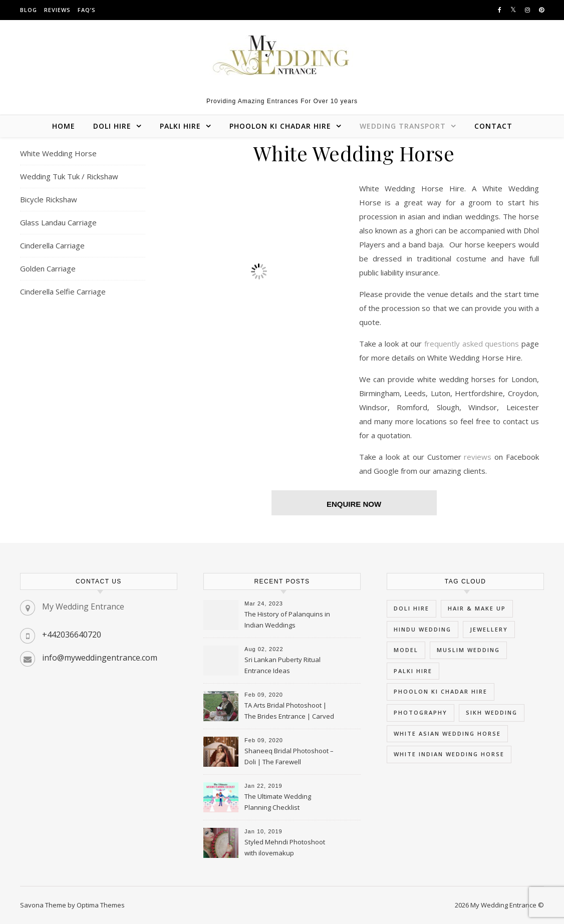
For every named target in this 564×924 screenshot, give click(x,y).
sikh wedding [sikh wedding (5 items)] (492, 712)
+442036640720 (72, 635)
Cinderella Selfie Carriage (63, 291)
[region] (259, 271)
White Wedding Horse (58, 153)
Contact (493, 126)
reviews (479, 457)
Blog (29, 10)
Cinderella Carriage (52, 245)
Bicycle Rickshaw (49, 199)
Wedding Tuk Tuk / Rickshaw (69, 176)
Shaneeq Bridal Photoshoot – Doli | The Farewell (289, 756)
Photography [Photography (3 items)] (420, 712)
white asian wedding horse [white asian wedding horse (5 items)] (447, 733)
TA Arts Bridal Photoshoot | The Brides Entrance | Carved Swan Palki (289, 712)
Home (64, 126)
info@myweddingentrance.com (100, 658)
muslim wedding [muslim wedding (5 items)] (468, 650)
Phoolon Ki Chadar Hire (280, 126)
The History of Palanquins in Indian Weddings (287, 620)
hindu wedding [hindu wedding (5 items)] (422, 629)
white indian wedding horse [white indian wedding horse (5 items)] (449, 754)
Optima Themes (101, 905)
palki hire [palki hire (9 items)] (413, 671)
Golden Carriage (48, 268)
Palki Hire (180, 126)
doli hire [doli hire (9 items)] (411, 608)
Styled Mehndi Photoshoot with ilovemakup (285, 847)
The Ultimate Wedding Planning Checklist (278, 802)
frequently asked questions (472, 344)
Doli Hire (112, 126)
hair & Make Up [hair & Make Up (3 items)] (477, 608)
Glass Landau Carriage (58, 222)
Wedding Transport (403, 126)
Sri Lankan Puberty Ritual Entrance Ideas (283, 665)
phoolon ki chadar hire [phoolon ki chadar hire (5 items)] (441, 691)
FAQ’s (87, 10)
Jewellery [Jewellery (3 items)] (489, 629)
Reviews (57, 10)
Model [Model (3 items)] (406, 650)
